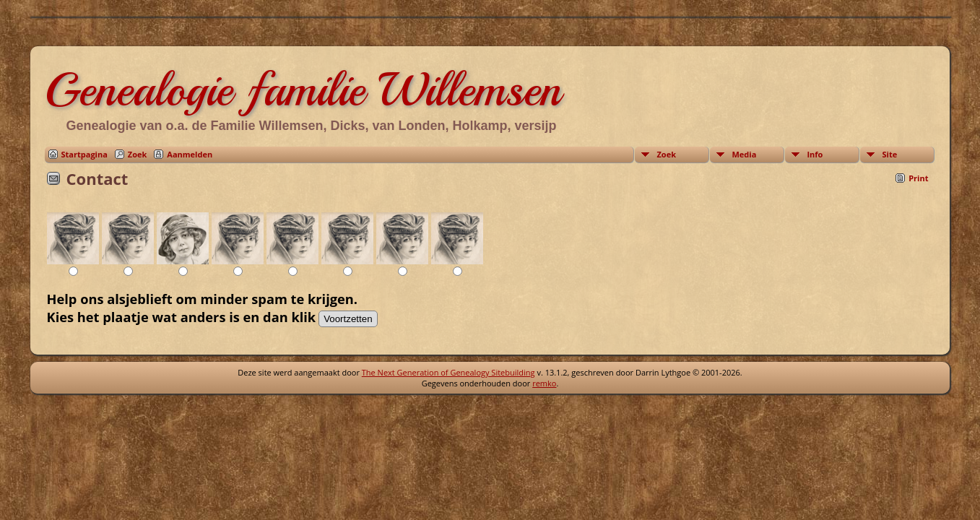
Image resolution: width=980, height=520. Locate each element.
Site (889, 154)
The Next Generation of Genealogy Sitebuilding (448, 372)
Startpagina (84, 154)
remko (544, 383)
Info (815, 154)
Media (744, 154)
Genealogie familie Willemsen (303, 90)
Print (918, 178)
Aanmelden (190, 154)
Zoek (138, 154)
